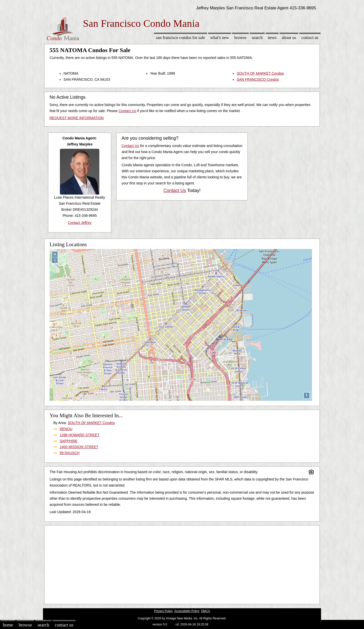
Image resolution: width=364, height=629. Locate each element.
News (272, 38)
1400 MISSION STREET (79, 447)
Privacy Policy (163, 611)
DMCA (206, 611)
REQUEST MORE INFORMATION (77, 118)
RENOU (66, 429)
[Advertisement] (182, 563)
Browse (240, 38)
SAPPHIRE (69, 441)
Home (8, 625)
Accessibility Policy (187, 611)
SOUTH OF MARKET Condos (260, 73)
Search (257, 38)
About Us (289, 38)
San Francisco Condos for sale (180, 38)
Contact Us (310, 38)
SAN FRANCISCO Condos (258, 79)
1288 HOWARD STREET (79, 435)
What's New (220, 38)
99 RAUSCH (70, 453)
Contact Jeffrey (80, 223)
